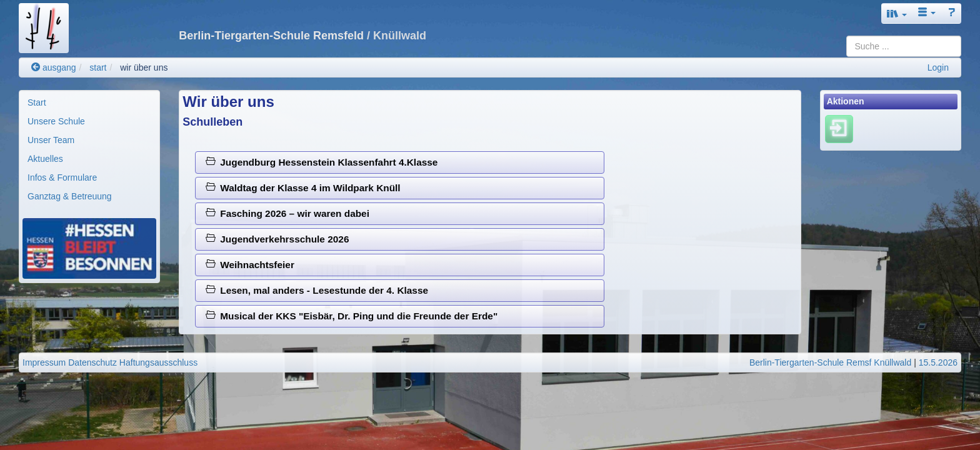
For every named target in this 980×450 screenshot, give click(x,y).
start (98, 67)
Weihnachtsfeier (250, 265)
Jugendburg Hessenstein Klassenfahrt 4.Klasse (322, 162)
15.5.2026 (938, 362)
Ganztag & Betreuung (70, 196)
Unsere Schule (56, 121)
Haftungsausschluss (158, 362)
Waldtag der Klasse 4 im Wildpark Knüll (303, 188)
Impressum (44, 362)
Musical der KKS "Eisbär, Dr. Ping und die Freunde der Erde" (352, 316)
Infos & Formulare (62, 177)
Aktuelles (45, 159)
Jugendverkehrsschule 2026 (277, 239)
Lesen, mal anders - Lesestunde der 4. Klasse (317, 290)
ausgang (54, 67)
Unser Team (51, 140)
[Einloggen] (839, 129)
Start (37, 102)
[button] (897, 13)
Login (938, 67)
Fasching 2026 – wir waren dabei (287, 213)
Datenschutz (92, 362)
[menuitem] (89, 102)
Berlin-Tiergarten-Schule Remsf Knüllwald (830, 362)
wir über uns (144, 67)
